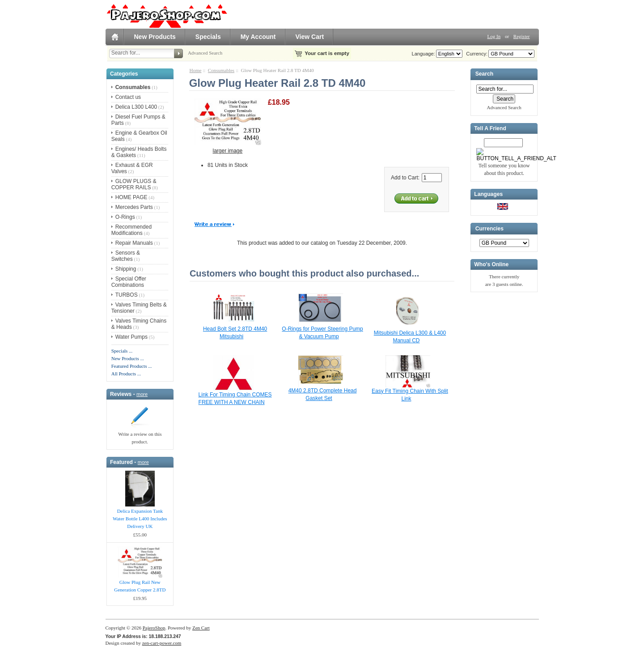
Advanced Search (205, 53)
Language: (424, 54)
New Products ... (128, 358)
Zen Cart (201, 628)
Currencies (489, 229)
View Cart (310, 37)
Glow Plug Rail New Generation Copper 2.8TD (140, 586)
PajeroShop (154, 628)
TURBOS (127, 295)
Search (484, 74)
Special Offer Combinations (129, 282)
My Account (258, 37)
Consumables (221, 70)
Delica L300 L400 (136, 107)
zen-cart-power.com (162, 643)
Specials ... (122, 351)
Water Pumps (131, 337)
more (142, 394)
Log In (494, 36)
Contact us (128, 97)
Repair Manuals (134, 243)
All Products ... (126, 374)
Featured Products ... (132, 366)
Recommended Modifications (131, 230)
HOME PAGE (131, 197)
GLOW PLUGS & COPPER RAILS (134, 184)
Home (196, 70)
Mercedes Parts (134, 207)
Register (522, 36)
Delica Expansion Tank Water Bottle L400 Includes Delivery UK (140, 519)
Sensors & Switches (126, 256)
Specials (208, 37)
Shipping (126, 269)
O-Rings (125, 217)
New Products (155, 37)
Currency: (475, 54)
